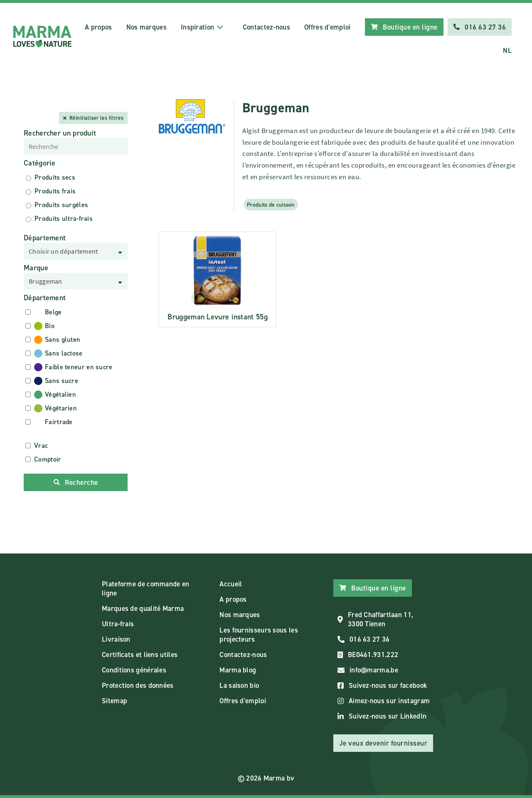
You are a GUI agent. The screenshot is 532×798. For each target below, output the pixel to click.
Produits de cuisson (271, 205)
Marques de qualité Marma (143, 608)
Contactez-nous (266, 27)
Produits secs (55, 177)
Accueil (231, 584)
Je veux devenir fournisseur (383, 743)
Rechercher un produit (60, 133)
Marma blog (238, 670)
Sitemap (115, 701)
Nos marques (147, 27)
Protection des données (138, 685)
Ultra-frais (118, 624)
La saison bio (239, 685)
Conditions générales (134, 670)
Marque (36, 268)
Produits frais (55, 191)
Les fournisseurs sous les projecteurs (259, 635)
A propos (98, 27)
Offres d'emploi (328, 27)
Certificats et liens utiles (140, 655)
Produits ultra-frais (64, 219)
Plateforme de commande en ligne (146, 588)
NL (507, 50)
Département (45, 238)
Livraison (116, 639)
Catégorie (40, 163)
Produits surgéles (61, 205)
